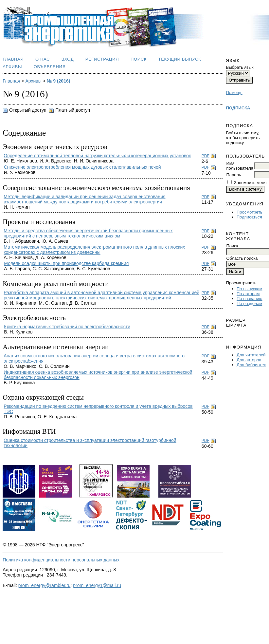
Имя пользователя (240, 166)
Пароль (233, 175)
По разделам (249, 303)
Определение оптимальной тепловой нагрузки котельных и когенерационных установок (97, 156)
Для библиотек (251, 365)
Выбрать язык (240, 67)
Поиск (139, 59)
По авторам (248, 294)
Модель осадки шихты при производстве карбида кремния (66, 263)
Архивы (12, 67)
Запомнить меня (250, 183)
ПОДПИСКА (238, 108)
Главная (13, 59)
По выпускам (249, 289)
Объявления (50, 67)
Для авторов (249, 360)
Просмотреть (250, 212)
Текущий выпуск (180, 59)
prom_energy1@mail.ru (97, 585)
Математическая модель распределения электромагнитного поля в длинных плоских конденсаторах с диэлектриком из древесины (94, 250)
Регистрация (102, 59)
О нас (43, 59)
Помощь (234, 93)
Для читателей (251, 355)
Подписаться (249, 217)
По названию (250, 299)
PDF (206, 156)
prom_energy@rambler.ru (45, 585)
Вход (68, 59)
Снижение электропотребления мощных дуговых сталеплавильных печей (82, 167)
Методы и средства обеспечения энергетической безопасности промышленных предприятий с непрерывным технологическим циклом (88, 233)
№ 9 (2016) (59, 81)
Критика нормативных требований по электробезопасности (67, 327)
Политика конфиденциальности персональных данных (61, 560)
